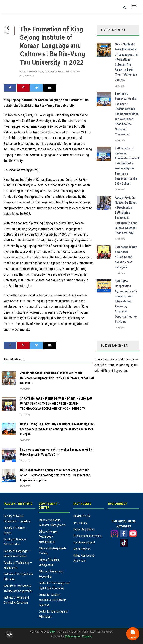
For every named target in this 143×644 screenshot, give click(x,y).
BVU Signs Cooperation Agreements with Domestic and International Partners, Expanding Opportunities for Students (126, 301)
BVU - (53, 632)
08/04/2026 (120, 239)
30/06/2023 (25, 461)
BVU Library (80, 523)
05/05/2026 (25, 389)
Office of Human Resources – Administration (48, 537)
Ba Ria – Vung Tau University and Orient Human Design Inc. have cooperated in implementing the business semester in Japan (57, 429)
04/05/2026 (120, 86)
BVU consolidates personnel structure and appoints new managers (126, 257)
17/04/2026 (120, 190)
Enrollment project (84, 542)
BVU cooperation (32, 71)
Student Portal (82, 516)
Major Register (82, 549)
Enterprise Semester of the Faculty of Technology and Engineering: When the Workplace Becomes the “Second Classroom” (127, 114)
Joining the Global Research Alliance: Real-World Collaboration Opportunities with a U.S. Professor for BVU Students (57, 378)
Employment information (88, 536)
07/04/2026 (25, 415)
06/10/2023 (25, 440)
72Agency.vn (72, 637)
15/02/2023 (25, 486)
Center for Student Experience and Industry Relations (53, 600)
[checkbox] (9, 635)
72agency (87, 637)
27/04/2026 (120, 140)
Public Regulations (84, 529)
